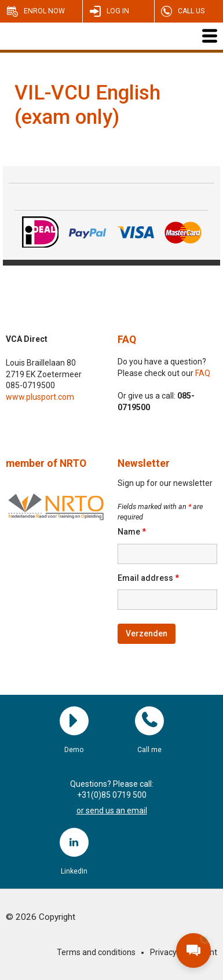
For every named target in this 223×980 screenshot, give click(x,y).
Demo (74, 721)
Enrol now (44, 11)
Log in (118, 11)
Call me (149, 721)
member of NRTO (46, 463)
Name (132, 532)
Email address (148, 578)
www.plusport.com (40, 397)
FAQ (127, 340)
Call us (191, 11)
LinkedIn (74, 842)
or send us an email (112, 810)
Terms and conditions (96, 952)
